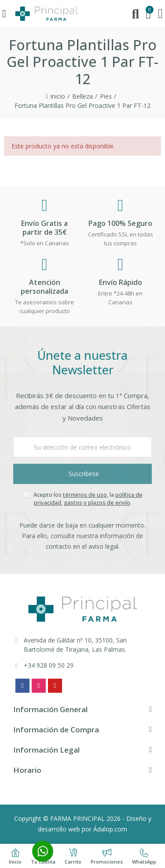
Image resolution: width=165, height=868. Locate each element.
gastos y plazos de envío (97, 502)
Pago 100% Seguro (120, 223)
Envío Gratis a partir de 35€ (44, 228)
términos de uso (85, 495)
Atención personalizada (44, 287)
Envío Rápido (121, 282)
